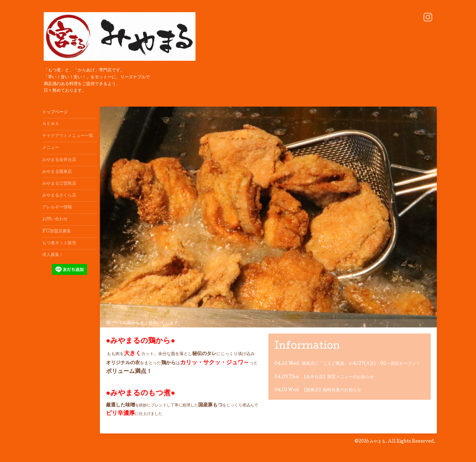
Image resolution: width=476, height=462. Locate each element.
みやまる (378, 442)
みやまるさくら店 (59, 196)
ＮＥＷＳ (51, 124)
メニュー (51, 148)
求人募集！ (53, 255)
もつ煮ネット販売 (59, 243)
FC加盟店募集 (57, 231)
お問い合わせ (55, 219)
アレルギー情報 (57, 207)
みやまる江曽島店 (59, 184)
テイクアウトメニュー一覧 (68, 136)
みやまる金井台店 (59, 160)
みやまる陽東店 (57, 172)
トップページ (55, 112)
